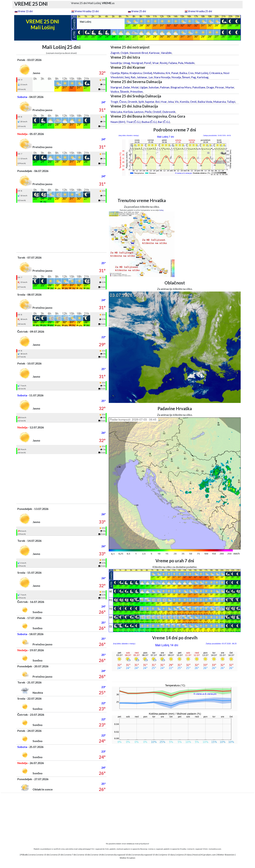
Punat (175, 73)
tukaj (161, 210)
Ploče (148, 112)
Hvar (164, 102)
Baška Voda (205, 102)
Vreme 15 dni (25, 11)
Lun (151, 77)
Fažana (173, 63)
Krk (168, 73)
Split (141, 102)
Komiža (184, 102)
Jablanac (142, 77)
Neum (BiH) (118, 122)
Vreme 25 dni (139, 11)
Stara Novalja (162, 77)
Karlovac (154, 53)
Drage (210, 87)
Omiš (193, 102)
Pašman (165, 87)
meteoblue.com (215, 849)
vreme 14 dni (98, 855)
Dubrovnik (169, 112)
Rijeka (125, 73)
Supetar (150, 102)
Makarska (219, 102)
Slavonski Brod (139, 53)
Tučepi (231, 102)
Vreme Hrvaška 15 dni (87, 11)
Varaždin (166, 53)
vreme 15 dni (43, 855)
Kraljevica (136, 73)
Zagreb (115, 53)
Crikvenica (216, 73)
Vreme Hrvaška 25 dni (200, 11)
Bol (157, 102)
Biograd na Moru (181, 87)
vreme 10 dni (84, 855)
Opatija (115, 73)
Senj (127, 77)
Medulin (189, 63)
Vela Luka (116, 112)
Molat (135, 87)
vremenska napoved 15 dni (146, 855)
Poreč (148, 63)
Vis (177, 102)
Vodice (115, 91)
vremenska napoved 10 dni (119, 855)
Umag (126, 63)
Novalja (176, 77)
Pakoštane (199, 87)
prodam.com (210, 855)
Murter (230, 87)
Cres (191, 73)
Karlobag (203, 77)
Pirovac (220, 87)
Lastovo (139, 112)
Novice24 (198, 855)
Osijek (125, 53)
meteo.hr (191, 849)
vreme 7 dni (71, 855)
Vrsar (155, 63)
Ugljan (144, 87)
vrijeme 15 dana (167, 855)
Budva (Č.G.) (149, 122)
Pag (193, 77)
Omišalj (147, 73)
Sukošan (154, 87)
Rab (133, 77)
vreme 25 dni (57, 855)
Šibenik (125, 91)
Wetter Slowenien (226, 855)
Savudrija (116, 63)
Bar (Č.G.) (164, 122)
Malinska (159, 73)
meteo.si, (152, 849)
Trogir (114, 102)
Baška (183, 73)
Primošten (136, 91)
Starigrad (116, 87)
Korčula (128, 112)
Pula (181, 63)
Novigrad (137, 63)
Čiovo (123, 102)
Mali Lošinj (201, 73)
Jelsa (171, 102)
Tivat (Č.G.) (133, 122)
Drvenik (133, 102)
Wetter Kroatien (127, 858)
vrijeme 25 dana (184, 855)
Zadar (126, 87)
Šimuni (186, 77)
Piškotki (24, 855)
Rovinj (164, 63)
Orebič (157, 112)
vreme (33, 855)
